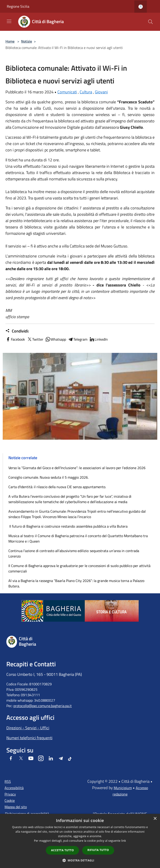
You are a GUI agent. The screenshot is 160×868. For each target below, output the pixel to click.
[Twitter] (21, 759)
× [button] (155, 819)
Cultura (86, 92)
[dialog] (80, 841)
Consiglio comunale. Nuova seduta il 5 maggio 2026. (48, 477)
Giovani (101, 92)
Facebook (15, 339)
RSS (8, 781)
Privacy (10, 794)
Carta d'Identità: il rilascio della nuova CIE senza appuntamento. (57, 487)
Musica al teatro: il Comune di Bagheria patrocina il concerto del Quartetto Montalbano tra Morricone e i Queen (78, 538)
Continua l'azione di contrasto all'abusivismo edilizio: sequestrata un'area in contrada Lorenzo (74, 553)
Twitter (35, 339)
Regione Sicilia (18, 6)
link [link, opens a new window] (124, 841)
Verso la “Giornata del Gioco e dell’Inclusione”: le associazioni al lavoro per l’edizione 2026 (77, 468)
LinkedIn (98, 339)
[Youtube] (31, 759)
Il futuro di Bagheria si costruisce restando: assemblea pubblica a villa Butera (68, 526)
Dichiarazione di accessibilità (27, 814)
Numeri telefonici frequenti (29, 738)
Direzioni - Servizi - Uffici (28, 728)
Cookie (10, 800)
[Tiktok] (70, 759)
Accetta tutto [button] (62, 850)
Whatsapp (56, 339)
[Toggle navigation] (9, 21)
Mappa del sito (16, 807)
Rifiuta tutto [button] (98, 850)
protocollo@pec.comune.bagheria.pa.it (43, 706)
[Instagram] (41, 759)
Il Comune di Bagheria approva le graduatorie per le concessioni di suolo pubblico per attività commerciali (79, 568)
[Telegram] (61, 759)
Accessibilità (14, 788)
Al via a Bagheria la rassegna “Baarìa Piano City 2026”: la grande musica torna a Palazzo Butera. (76, 583)
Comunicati (67, 92)
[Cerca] (150, 22)
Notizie (27, 41)
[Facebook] (11, 759)
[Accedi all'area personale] (141, 7)
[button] (80, 860)
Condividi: (17, 331)
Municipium (123, 788)
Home (10, 41)
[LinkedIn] (51, 759)
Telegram (78, 339)
